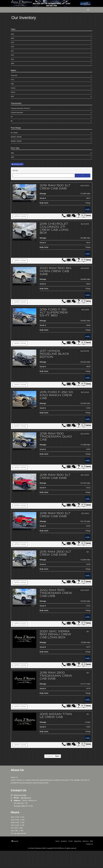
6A (52, 117)
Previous (49, 774)
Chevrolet (52, 76)
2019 (52, 43)
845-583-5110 (26, 815)
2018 (52, 47)
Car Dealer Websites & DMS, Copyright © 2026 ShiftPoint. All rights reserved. (52, 865)
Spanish (16, 858)
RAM (52, 97)
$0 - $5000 (52, 133)
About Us (86, 858)
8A (52, 121)
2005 (52, 64)
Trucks (70, 858)
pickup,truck (17, 164)
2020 (52, 38)
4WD (52, 153)
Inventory (64, 858)
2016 (52, 55)
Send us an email (20, 812)
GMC (52, 84)
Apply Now (20, 219)
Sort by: (16, 170)
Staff (91, 858)
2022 (52, 34)
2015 (52, 59)
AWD (52, 157)
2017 (52, 51)
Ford (52, 80)
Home (57, 858)
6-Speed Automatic (52, 113)
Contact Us (89, 861)
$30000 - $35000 (52, 141)
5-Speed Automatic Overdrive (52, 108)
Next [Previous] (57, 774)
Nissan (52, 92)
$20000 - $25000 (52, 137)
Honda (52, 88)
